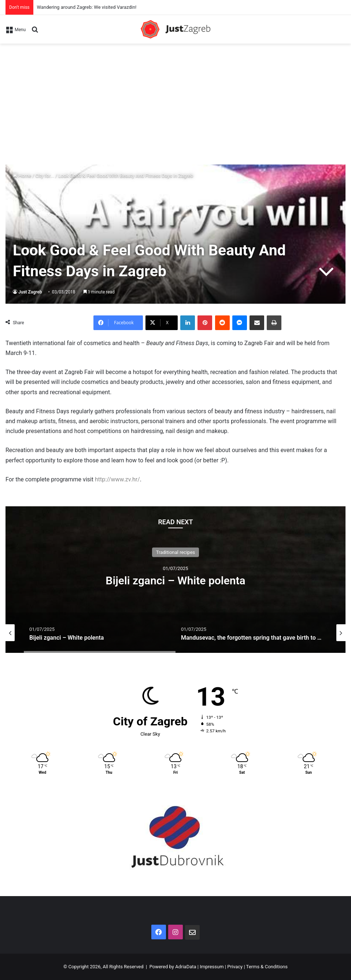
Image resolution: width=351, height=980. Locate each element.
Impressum (212, 967)
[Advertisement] (175, 99)
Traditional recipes (176, 552)
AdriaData (186, 967)
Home (22, 176)
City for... (45, 176)
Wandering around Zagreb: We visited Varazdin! (87, 7)
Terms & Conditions (267, 967)
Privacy (235, 967)
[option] (175, 580)
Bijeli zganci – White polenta (175, 580)
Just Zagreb (30, 292)
